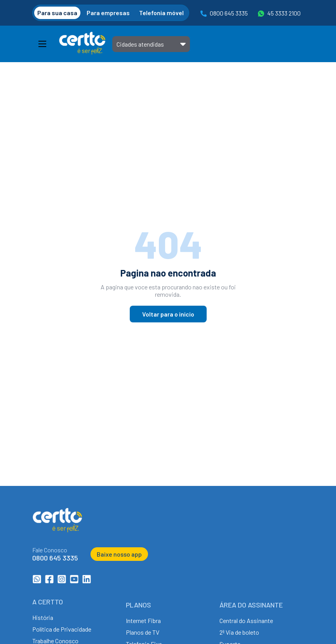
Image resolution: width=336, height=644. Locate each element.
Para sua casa (57, 13)
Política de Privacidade (62, 629)
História (43, 617)
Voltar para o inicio (168, 314)
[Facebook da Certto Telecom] (49, 581)
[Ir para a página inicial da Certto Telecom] (82, 44)
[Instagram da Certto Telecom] (62, 581)
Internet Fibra (143, 621)
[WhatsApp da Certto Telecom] (37, 581)
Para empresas (108, 13)
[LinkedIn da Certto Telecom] (87, 581)
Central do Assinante (246, 621)
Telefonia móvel (161, 13)
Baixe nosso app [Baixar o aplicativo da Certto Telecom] (119, 554)
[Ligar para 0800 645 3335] (55, 554)
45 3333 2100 (279, 13)
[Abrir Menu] (42, 44)
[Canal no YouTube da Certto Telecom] (74, 581)
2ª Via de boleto (239, 632)
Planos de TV (143, 632)
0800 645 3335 (224, 13)
